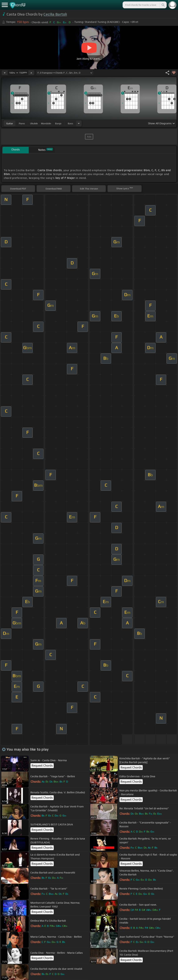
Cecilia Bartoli (55, 14)
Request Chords (42, 766)
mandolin (46, 123)
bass (70, 123)
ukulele (34, 123)
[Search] (163, 5)
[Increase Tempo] (31, 73)
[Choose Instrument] (79, 123)
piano (22, 123)
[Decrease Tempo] (5, 73)
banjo (58, 123)
